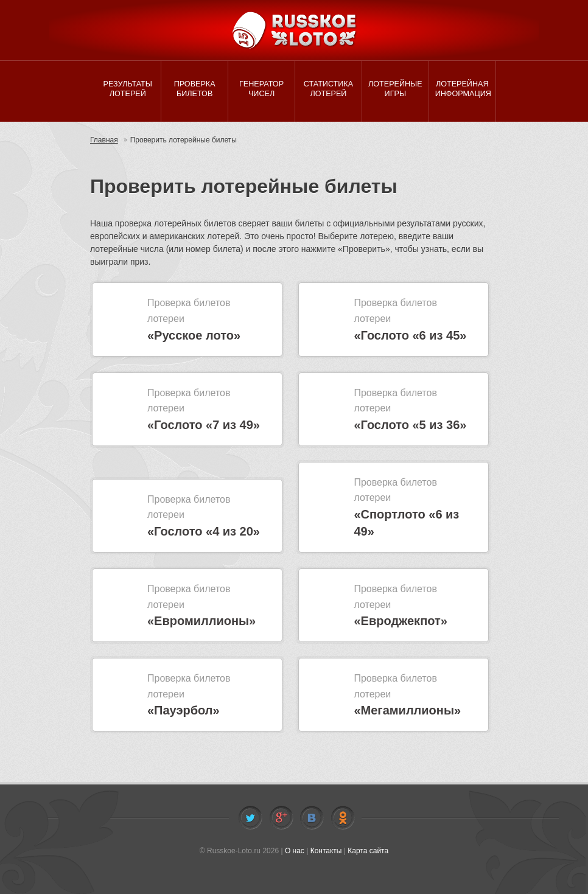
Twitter (250, 818)
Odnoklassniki (343, 818)
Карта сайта (368, 851)
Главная (104, 140)
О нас (295, 851)
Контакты (326, 851)
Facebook (281, 818)
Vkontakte (312, 818)
